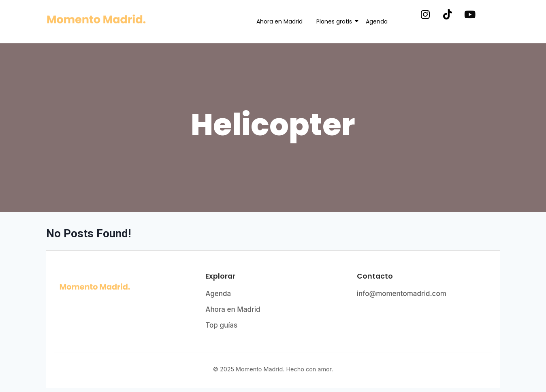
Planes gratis (336, 21)
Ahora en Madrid (279, 21)
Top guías (221, 325)
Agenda (377, 21)
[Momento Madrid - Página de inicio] (122, 287)
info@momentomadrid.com (402, 294)
